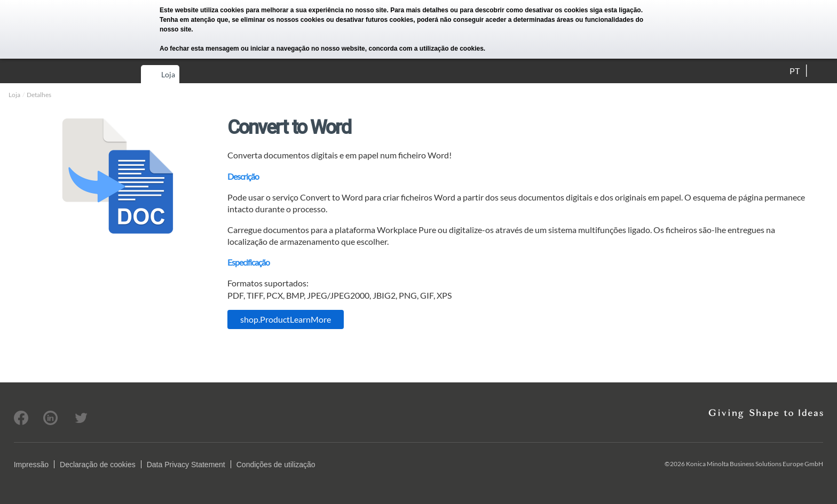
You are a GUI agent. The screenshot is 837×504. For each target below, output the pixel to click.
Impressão (31, 465)
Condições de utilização (276, 465)
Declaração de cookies (98, 465)
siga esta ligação (615, 10)
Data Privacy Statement (186, 465)
